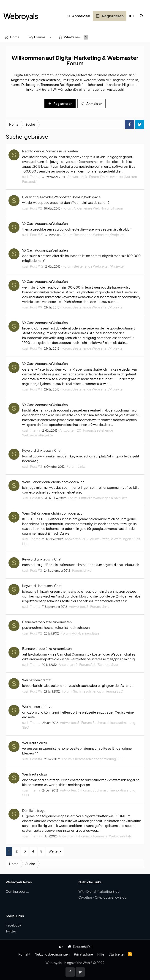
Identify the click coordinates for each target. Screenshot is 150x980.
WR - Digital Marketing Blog (99, 891)
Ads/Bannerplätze (86, 633)
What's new (73, 37)
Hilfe (101, 954)
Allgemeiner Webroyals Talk (111, 836)
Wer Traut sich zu (34, 743)
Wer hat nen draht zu (37, 680)
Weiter (54, 851)
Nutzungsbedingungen (52, 954)
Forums (40, 37)
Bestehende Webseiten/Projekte (99, 235)
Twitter (11, 931)
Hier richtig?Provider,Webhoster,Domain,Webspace (61, 197)
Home (15, 37)
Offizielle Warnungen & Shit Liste (103, 498)
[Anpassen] (131, 16)
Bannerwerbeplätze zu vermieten (47, 622)
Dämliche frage (34, 810)
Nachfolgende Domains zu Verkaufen (50, 151)
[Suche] (142, 16)
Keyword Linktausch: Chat (42, 450)
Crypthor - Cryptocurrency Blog (103, 897)
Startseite (116, 954)
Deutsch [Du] (80, 947)
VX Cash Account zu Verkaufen (45, 223)
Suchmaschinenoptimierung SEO (98, 691)
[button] (50, 37)
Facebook (14, 925)
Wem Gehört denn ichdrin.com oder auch (53, 482)
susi (25, 177)
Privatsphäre (83, 954)
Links (82, 466)
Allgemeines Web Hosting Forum (98, 208)
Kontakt (24, 954)
